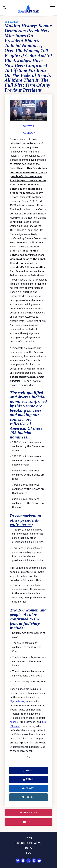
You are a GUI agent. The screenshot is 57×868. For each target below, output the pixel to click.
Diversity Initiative (28, 843)
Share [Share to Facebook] (28, 788)
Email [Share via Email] (29, 779)
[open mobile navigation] (52, 8)
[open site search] (5, 8)
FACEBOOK (28, 133)
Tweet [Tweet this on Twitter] (29, 797)
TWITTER (28, 126)
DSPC (29, 848)
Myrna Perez (17, 701)
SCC (28, 853)
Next (27, 822)
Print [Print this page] (28, 771)
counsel (14, 722)
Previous (30, 812)
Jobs (29, 838)
